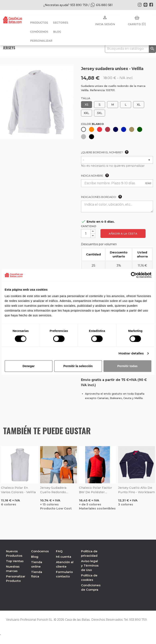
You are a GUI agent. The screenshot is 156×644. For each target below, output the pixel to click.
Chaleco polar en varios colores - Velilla (18, 490)
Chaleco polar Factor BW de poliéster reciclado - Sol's (96, 490)
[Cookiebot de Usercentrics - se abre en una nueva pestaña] (134, 275)
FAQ (59, 551)
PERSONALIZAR (41, 41)
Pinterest (145, 5)
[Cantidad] (86, 234)
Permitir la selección (78, 366)
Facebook (151, 5)
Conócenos (39, 32)
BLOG (57, 32)
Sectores (61, 23)
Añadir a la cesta (123, 234)
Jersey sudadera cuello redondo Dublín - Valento (53, 490)
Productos (39, 23)
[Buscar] (130, 49)
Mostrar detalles (131, 353)
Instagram (140, 5)
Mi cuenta (64, 557)
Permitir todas (127, 366)
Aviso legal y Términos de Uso (90, 565)
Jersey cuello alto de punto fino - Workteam (136, 490)
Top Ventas (15, 561)
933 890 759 (136, 620)
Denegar (28, 366)
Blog (35, 557)
